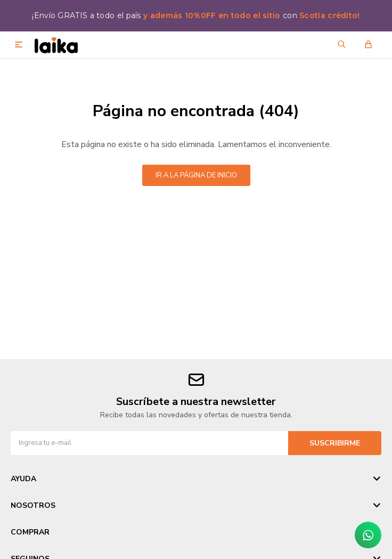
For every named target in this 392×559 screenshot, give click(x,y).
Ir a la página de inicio (196, 175)
